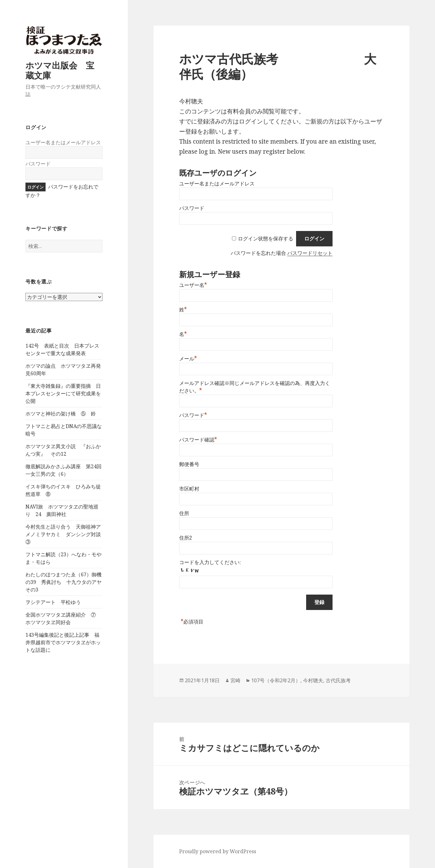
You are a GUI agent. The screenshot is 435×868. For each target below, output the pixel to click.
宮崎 (235, 680)
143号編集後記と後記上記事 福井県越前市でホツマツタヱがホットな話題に (63, 642)
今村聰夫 (313, 680)
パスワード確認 (198, 440)
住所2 (186, 538)
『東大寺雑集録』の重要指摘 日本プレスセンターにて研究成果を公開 (63, 393)
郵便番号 (189, 464)
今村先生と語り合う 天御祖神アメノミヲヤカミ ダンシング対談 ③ (66, 534)
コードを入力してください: (210, 562)
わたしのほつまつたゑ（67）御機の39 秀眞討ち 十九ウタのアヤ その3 (66, 582)
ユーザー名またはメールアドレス (63, 142)
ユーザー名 (193, 285)
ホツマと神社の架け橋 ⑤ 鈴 (61, 414)
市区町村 (189, 489)
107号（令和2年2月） (276, 680)
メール (188, 359)
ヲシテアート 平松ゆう (53, 602)
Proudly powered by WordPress (218, 851)
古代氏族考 (338, 680)
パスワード (38, 164)
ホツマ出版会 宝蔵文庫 (60, 70)
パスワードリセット (310, 253)
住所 (184, 513)
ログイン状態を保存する (266, 239)
